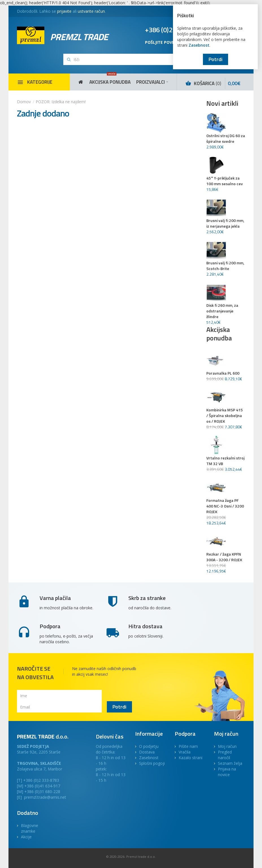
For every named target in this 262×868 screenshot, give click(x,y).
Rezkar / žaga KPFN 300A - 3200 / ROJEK (224, 557)
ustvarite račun (91, 11)
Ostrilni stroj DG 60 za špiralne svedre (226, 139)
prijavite (64, 11)
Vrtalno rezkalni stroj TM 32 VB (225, 461)
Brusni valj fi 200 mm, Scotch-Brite (225, 266)
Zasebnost (199, 45)
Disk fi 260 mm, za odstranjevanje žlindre (222, 311)
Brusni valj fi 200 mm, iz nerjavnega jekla (225, 223)
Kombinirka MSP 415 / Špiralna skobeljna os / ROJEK (225, 416)
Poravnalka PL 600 (223, 373)
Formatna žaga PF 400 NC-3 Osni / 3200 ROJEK (225, 506)
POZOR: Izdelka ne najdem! (61, 102)
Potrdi (216, 59)
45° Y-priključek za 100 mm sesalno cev (225, 181)
